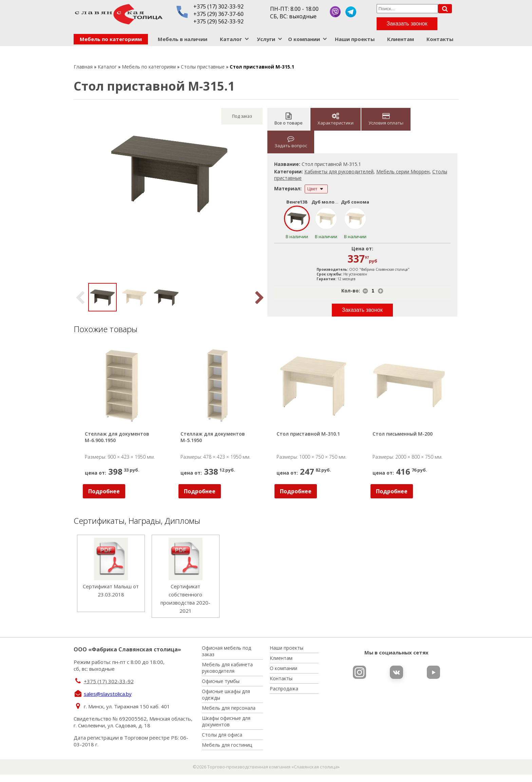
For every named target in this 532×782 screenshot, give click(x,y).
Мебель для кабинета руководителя (227, 668)
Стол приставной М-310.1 (308, 434)
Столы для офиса (222, 735)
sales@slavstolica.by (108, 694)
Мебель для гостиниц (227, 745)
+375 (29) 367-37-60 (218, 14)
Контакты (440, 39)
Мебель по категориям (111, 39)
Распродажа (284, 689)
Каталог (231, 39)
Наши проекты (355, 39)
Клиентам (401, 39)
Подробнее (104, 491)
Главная (83, 67)
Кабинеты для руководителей (339, 171)
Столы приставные (203, 67)
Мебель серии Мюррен (403, 171)
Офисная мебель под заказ (226, 651)
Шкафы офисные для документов (226, 721)
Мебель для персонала (229, 708)
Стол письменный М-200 (403, 434)
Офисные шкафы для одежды (226, 694)
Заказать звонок (407, 24)
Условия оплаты (386, 119)
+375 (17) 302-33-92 (218, 6)
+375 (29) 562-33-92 (218, 21)
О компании (304, 39)
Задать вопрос (291, 142)
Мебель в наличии (183, 39)
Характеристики (336, 119)
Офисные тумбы (221, 681)
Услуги (266, 39)
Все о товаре (289, 119)
